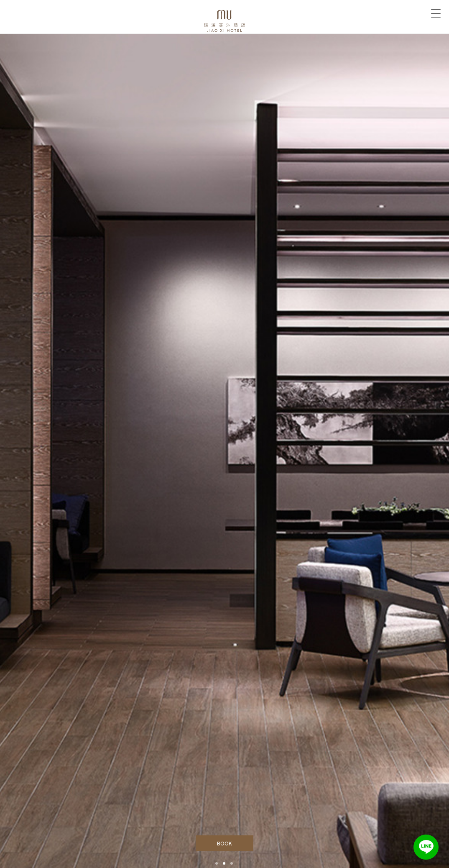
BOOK (225, 843)
